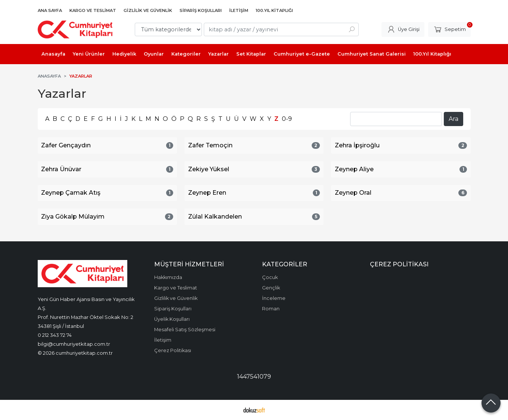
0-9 (287, 119)
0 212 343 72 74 (55, 335)
